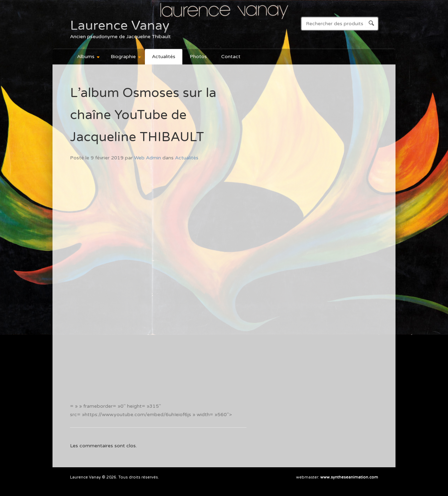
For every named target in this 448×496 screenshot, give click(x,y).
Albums (85, 58)
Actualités (164, 57)
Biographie (123, 58)
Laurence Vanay (120, 26)
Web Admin (148, 158)
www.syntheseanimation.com (349, 477)
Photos (198, 57)
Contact (231, 57)
